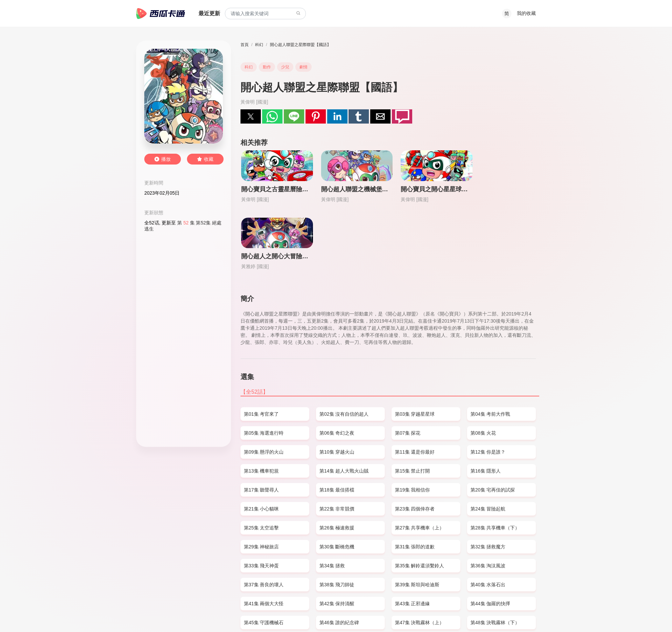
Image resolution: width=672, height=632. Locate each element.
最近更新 (209, 13)
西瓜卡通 (161, 14)
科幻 (259, 45)
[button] (251, 116)
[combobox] (265, 14)
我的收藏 (526, 13)
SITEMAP (166, 614)
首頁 (245, 45)
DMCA (187, 614)
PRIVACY (208, 614)
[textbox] (265, 14)
